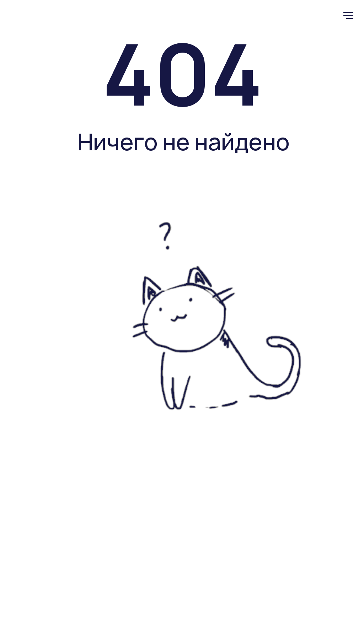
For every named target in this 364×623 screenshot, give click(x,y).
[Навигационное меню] (348, 16)
